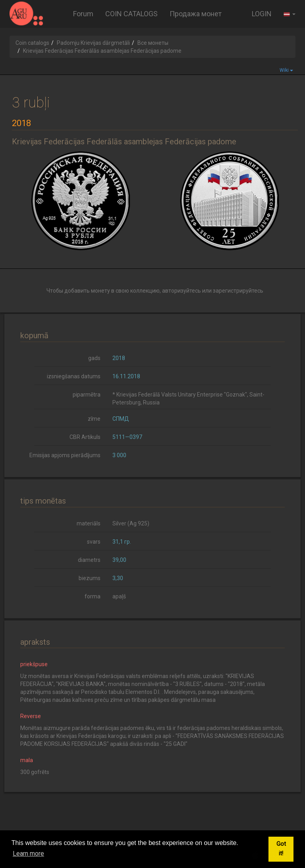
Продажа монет (196, 14)
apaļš (119, 596)
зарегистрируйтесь (238, 291)
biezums (90, 578)
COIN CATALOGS (131, 14)
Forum (83, 14)
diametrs (89, 560)
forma (93, 596)
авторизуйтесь (181, 291)
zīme (94, 419)
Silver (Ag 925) (131, 523)
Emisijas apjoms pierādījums (65, 455)
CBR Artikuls (85, 437)
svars (94, 542)
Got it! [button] (281, 849)
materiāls (89, 523)
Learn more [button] (28, 854)
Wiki (286, 70)
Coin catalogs (32, 43)
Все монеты (153, 43)
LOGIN (262, 14)
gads (94, 358)
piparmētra (87, 395)
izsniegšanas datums (74, 376)
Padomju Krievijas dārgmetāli (93, 43)
